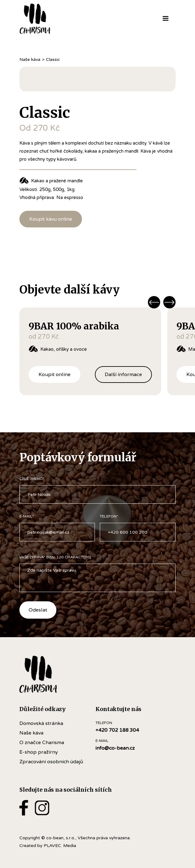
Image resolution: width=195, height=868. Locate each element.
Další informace (123, 374)
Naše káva (30, 59)
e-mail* (27, 516)
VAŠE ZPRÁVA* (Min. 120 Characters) (55, 557)
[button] (165, 19)
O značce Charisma (42, 743)
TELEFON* (109, 516)
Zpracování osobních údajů (51, 762)
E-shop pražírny (39, 752)
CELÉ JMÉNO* (32, 479)
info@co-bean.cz (115, 748)
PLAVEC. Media (60, 846)
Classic (53, 59)
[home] (45, 19)
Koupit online (55, 374)
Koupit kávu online (51, 219)
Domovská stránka (41, 723)
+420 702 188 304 (117, 730)
